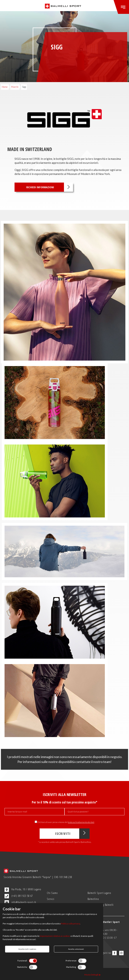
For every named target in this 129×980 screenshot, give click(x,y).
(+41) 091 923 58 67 (19, 896)
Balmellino (93, 899)
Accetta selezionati (76, 949)
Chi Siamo (52, 893)
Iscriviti (72, 834)
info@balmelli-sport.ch (20, 902)
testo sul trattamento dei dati (81, 822)
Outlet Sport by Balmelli (101, 905)
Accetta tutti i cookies (27, 949)
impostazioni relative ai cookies (55, 936)
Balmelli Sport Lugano (99, 893)
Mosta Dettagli (92, 975)
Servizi (51, 899)
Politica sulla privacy (70, 924)
